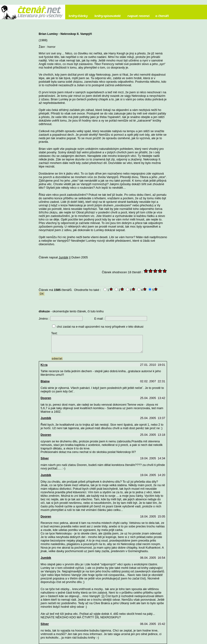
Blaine (45, 381)
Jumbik (63, 257)
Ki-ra (44, 365)
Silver (45, 458)
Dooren (46, 398)
